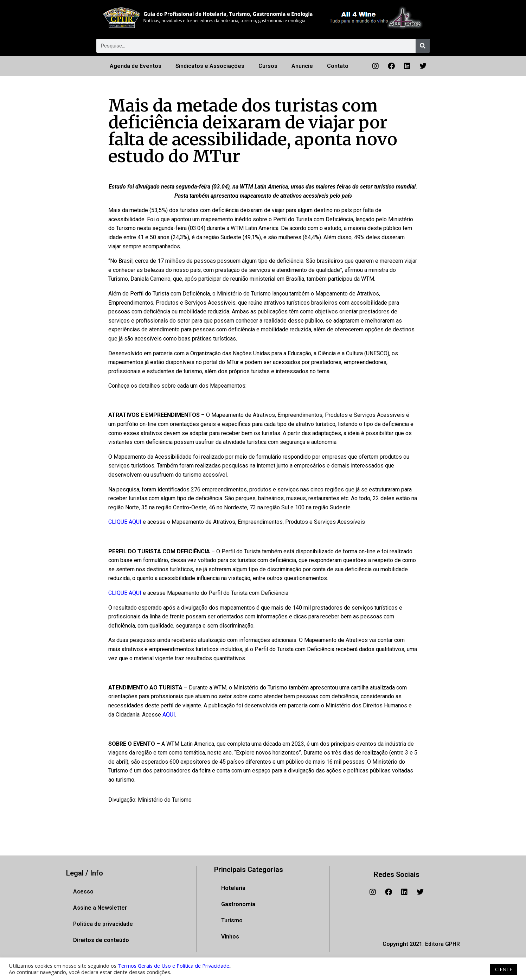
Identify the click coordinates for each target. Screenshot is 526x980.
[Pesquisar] (423, 46)
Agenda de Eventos (136, 66)
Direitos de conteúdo (101, 940)
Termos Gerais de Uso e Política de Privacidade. (174, 966)
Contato (338, 66)
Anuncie (302, 66)
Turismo (232, 920)
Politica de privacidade (103, 924)
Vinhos (230, 937)
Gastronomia (238, 904)
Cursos (268, 66)
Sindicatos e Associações (210, 66)
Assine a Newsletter (100, 908)
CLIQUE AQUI (125, 522)
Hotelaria (233, 888)
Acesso (83, 892)
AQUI (169, 715)
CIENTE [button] (504, 969)
